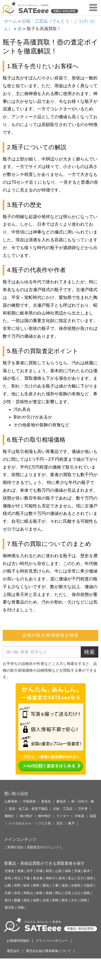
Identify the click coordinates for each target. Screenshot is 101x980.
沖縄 (20, 908)
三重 (55, 885)
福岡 (36, 900)
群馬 (8, 878)
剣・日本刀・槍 (83, 801)
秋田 (49, 871)
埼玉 (17, 878)
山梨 (8, 885)
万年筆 (83, 809)
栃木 (87, 871)
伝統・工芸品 (63, 809)
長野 (17, 885)
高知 (27, 900)
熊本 (65, 900)
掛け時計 (26, 816)
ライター (63, 816)
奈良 (17, 893)
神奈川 (51, 878)
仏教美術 (11, 801)
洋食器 (79, 816)
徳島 (87, 893)
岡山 (58, 893)
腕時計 (9, 816)
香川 (8, 900)
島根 (49, 893)
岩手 (30, 871)
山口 (77, 893)
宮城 (39, 871)
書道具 (61, 801)
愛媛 (17, 900)
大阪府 (88, 885)
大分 (74, 900)
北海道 (9, 871)
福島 (68, 871)
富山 (71, 878)
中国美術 (29, 801)
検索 (89, 652)
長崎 (55, 900)
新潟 (62, 878)
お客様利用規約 (18, 941)
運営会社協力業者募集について (48, 951)
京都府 (76, 885)
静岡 (36, 885)
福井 (90, 878)
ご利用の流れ (14, 847)
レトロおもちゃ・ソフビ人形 (30, 823)
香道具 (46, 801)
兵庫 (8, 893)
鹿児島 (9, 908)
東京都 (38, 878)
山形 (58, 871)
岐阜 (27, 885)
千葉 (27, 878)
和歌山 (28, 893)
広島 (68, 893)
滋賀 (65, 885)
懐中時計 (44, 816)
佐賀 (46, 900)
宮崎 (83, 900)
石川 (81, 878)
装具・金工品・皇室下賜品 (28, 809)
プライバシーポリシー (52, 941)
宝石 (60, 823)
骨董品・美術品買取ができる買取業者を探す (44, 863)
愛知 (46, 885)
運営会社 (13, 951)
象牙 (71, 823)
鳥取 (39, 893)
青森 (20, 871)
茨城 (77, 871)
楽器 (93, 816)
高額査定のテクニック (43, 847)
